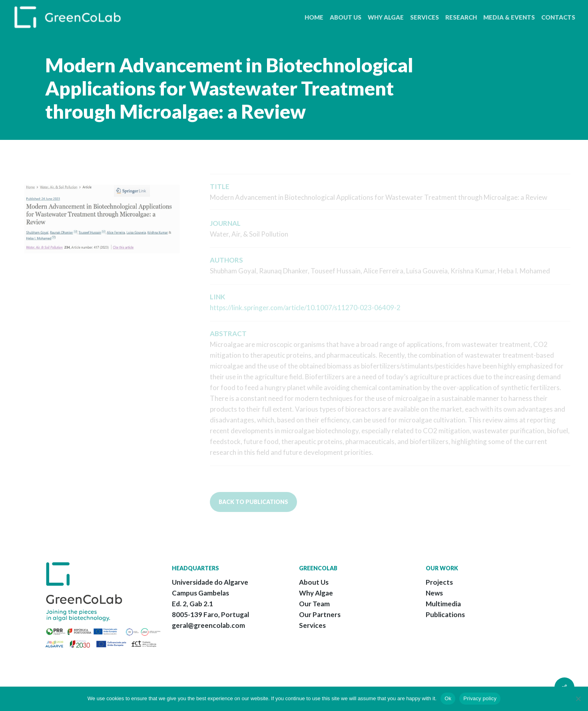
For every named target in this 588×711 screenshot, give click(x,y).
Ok (448, 698)
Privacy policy (480, 698)
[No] (578, 699)
